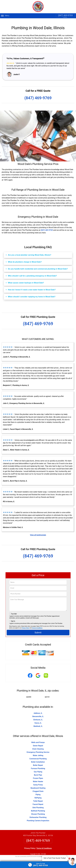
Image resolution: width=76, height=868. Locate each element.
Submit (38, 629)
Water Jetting (38, 752)
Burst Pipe (38, 772)
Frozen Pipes (38, 775)
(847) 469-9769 (65, 15)
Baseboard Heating (38, 785)
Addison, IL (38, 710)
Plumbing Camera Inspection (38, 817)
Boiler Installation (38, 758)
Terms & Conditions (37, 624)
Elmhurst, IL (38, 716)
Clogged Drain (38, 788)
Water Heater (38, 778)
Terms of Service (54, 853)
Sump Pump (38, 781)
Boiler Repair (38, 762)
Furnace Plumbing (38, 765)
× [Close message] (66, 856)
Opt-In (13, 618)
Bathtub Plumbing (38, 807)
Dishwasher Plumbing (38, 814)
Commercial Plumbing (38, 755)
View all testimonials (38, 531)
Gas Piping (38, 768)
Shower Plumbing (38, 811)
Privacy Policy (26, 624)
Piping (38, 791)
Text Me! (14, 610)
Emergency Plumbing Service (38, 749)
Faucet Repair (38, 801)
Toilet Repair (38, 798)
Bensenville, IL (38, 713)
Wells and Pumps (38, 739)
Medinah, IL (38, 723)
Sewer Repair (38, 742)
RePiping (38, 794)
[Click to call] (38, 865)
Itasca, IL (38, 719)
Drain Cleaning (38, 745)
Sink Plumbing (38, 804)
